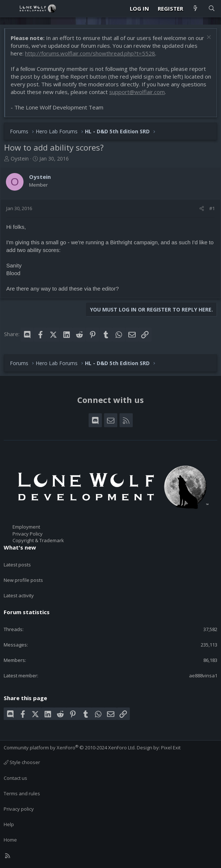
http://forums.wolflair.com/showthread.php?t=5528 (90, 53)
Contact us (15, 778)
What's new (20, 547)
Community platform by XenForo (70, 748)
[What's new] (195, 9)
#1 (212, 208)
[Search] (212, 9)
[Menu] (10, 8)
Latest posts (17, 565)
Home (10, 840)
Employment (26, 527)
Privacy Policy (28, 534)
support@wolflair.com (137, 92)
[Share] (202, 208)
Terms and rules (22, 793)
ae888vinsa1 (203, 676)
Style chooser (22, 762)
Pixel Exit (171, 748)
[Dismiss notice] (208, 38)
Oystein (20, 159)
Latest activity (19, 595)
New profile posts (23, 580)
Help (9, 824)
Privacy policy (19, 809)
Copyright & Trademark (38, 540)
